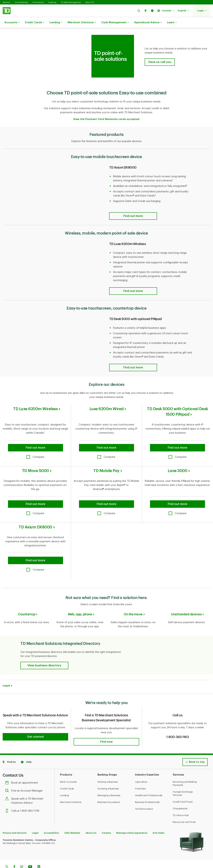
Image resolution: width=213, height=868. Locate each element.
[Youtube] (30, 856)
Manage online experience (132, 821)
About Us (91, 821)
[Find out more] (133, 207)
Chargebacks (180, 797)
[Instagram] (22, 856)
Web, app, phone (80, 605)
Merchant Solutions (82, 23)
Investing (52, 2)
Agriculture (141, 770)
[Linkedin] (39, 856)
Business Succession (109, 791)
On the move (133, 605)
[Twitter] (7, 856)
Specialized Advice (148, 23)
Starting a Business (108, 770)
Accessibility (51, 821)
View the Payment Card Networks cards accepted (106, 110)
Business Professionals (147, 791)
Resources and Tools (184, 810)
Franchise (140, 777)
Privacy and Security (15, 821)
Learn (172, 23)
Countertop (27, 605)
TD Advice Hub (181, 804)
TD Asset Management (71, 2)
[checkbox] (35, 448)
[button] (139, 11)
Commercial (38, 2)
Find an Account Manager (25, 779)
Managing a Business (109, 784)
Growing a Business (108, 777)
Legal (6, 674)
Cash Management (115, 23)
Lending (56, 23)
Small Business (21, 2)
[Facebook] (14, 856)
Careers (106, 821)
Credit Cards (35, 23)
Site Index (159, 821)
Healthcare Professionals (149, 784)
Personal (6, 2)
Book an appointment (22, 771)
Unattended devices (186, 605)
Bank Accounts (68, 770)
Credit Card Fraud (183, 790)
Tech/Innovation (144, 797)
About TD (90, 2)
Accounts (12, 23)
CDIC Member (72, 821)
